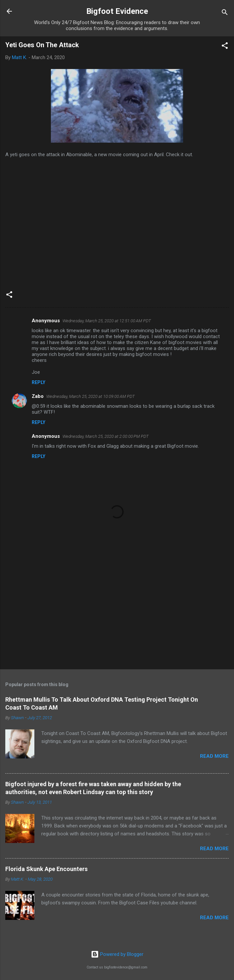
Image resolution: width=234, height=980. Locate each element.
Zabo (38, 396)
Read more (214, 756)
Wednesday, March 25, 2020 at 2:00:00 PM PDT (106, 436)
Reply (39, 382)
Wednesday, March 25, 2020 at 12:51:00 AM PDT (107, 321)
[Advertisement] (117, 612)
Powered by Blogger (117, 954)
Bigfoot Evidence (117, 11)
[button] (225, 47)
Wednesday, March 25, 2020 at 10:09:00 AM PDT (91, 396)
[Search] (225, 13)
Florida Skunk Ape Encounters (46, 869)
